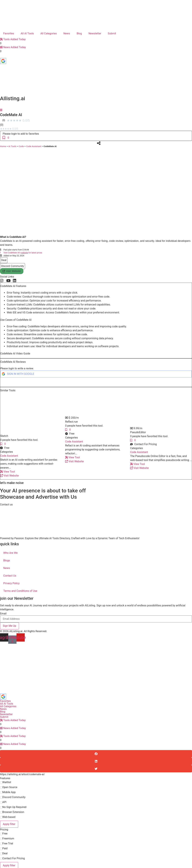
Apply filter (9, 824)
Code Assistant (34, 146)
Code (21, 146)
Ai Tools (12, 146)
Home (3, 146)
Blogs (7, 560)
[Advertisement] (96, 669)
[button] (72, 418)
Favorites (9, 33)
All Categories (49, 33)
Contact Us (10, 576)
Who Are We (10, 553)
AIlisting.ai (13, 98)
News (67, 33)
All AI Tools (27, 33)
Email (3, 614)
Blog (79, 33)
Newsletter (95, 33)
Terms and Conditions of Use (20, 591)
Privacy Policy (11, 583)
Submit (112, 33)
